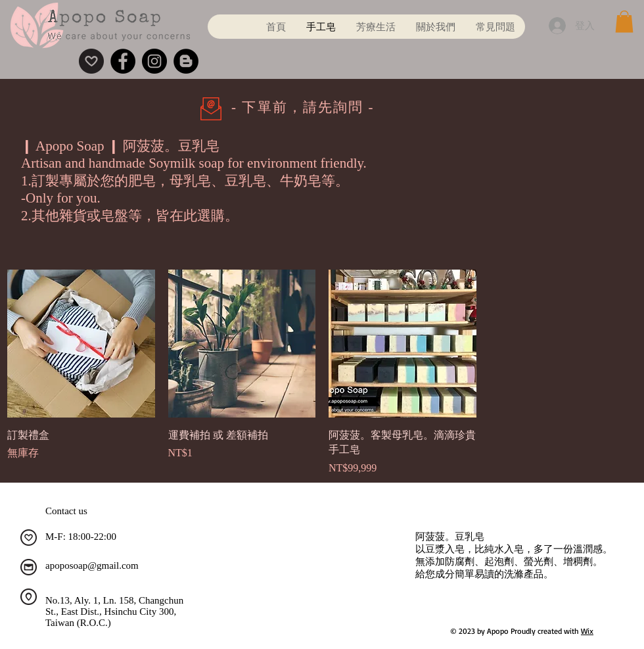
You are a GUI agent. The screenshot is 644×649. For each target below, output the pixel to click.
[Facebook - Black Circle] (123, 61)
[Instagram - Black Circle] (154, 61)
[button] (624, 21)
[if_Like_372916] (29, 538)
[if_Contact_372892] (29, 567)
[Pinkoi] (91, 61)
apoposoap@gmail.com (92, 565)
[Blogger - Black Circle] (186, 61)
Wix (587, 631)
